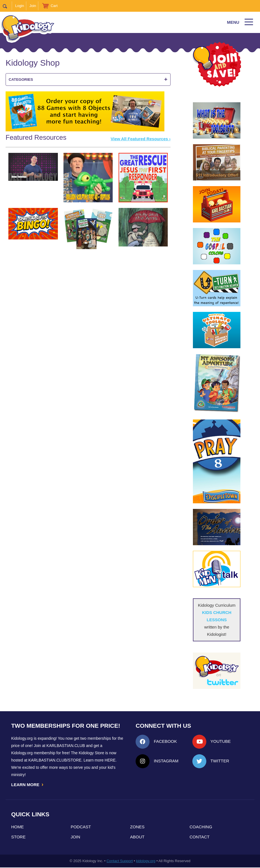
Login (20, 6)
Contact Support (120, 861)
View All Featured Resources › (141, 139)
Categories (88, 80)
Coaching (201, 827)
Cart (54, 6)
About (137, 837)
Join (33, 6)
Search (7, 6)
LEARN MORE (28, 785)
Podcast (81, 827)
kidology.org (146, 861)
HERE (110, 760)
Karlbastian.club (66, 746)
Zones (137, 827)
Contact (199, 837)
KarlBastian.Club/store (55, 760)
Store (18, 837)
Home (17, 827)
